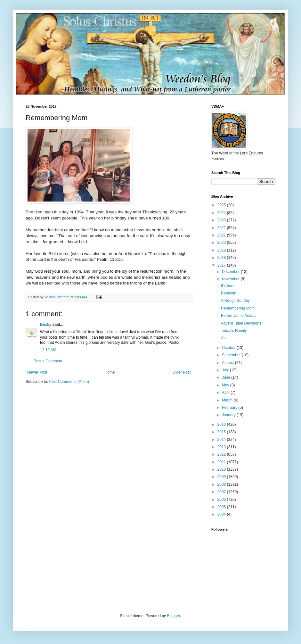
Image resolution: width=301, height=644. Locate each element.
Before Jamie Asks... (238, 316)
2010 (222, 469)
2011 (222, 462)
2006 (222, 500)
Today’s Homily (234, 331)
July (226, 370)
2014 (222, 440)
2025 (222, 205)
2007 (222, 492)
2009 (222, 477)
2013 (222, 447)
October (229, 348)
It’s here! (228, 286)
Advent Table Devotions (241, 323)
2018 (222, 258)
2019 (222, 250)
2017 (222, 265)
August (228, 363)
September (232, 355)
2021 (222, 235)
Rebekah (229, 293)
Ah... (225, 338)
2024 (222, 213)
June (227, 377)
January (229, 415)
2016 (222, 425)
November (231, 279)
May (226, 385)
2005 (222, 507)
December (231, 272)
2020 (222, 243)
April (226, 392)
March (228, 400)
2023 (222, 220)
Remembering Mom (238, 308)
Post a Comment (48, 361)
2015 (222, 432)
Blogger (173, 616)
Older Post (181, 372)
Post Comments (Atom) (69, 382)
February (230, 408)
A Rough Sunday (235, 301)
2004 (222, 514)
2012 (222, 454)
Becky (46, 325)
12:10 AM (48, 350)
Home (110, 372)
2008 (222, 484)
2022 (222, 228)
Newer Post (37, 372)
